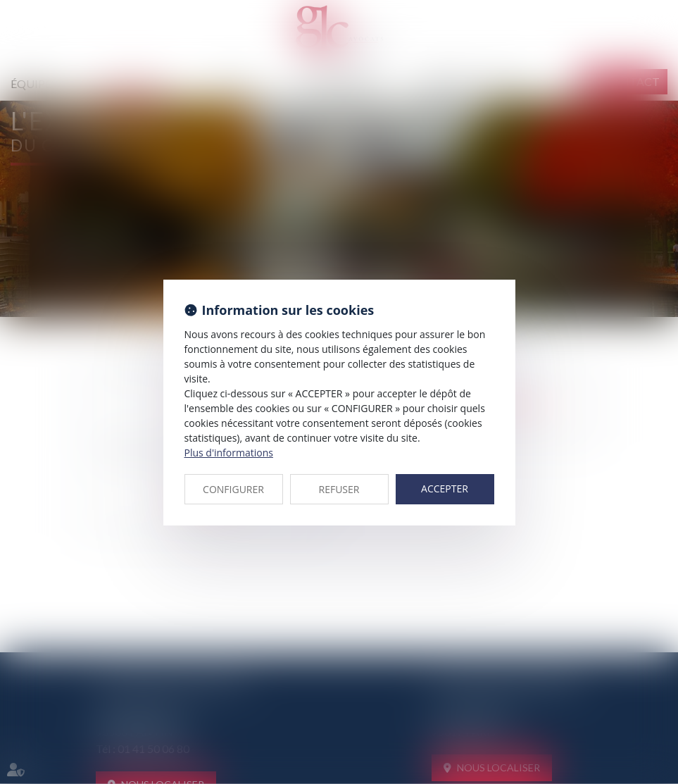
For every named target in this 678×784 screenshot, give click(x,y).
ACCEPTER (445, 489)
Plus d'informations (229, 453)
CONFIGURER (233, 489)
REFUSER (339, 489)
